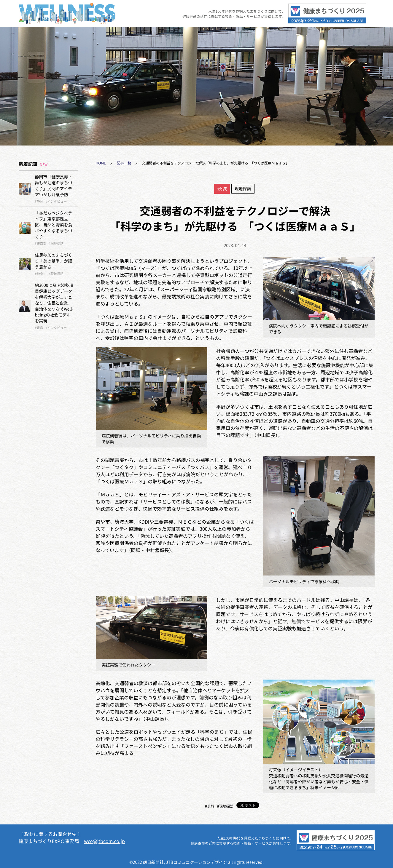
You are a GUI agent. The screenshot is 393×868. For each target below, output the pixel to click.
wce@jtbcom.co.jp (104, 841)
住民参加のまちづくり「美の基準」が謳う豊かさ (54, 261)
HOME (101, 163)
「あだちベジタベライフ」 (54, 225)
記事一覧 (124, 163)
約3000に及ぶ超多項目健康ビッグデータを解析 (54, 303)
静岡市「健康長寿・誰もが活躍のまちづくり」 (54, 186)
